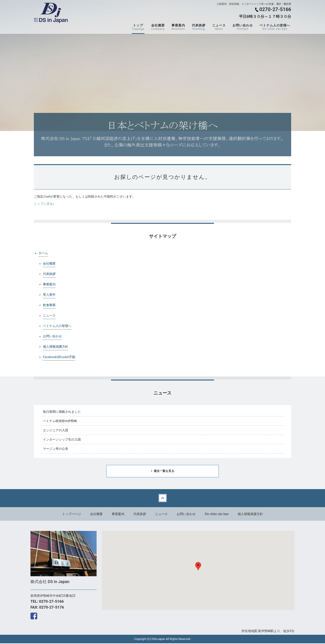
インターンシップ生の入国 (62, 439)
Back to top (162, 499)
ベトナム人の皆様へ (275, 27)
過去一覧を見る (164, 471)
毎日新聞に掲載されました (62, 412)
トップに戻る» (44, 204)
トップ (138, 27)
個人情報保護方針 (56, 347)
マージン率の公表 (56, 449)
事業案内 (178, 27)
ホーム (43, 253)
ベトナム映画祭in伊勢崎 (60, 421)
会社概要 (158, 27)
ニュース (219, 27)
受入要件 (49, 295)
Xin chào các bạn (217, 515)
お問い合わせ (243, 27)
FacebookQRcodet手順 (59, 357)
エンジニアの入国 (56, 430)
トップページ (72, 515)
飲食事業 (49, 305)
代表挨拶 (199, 27)
